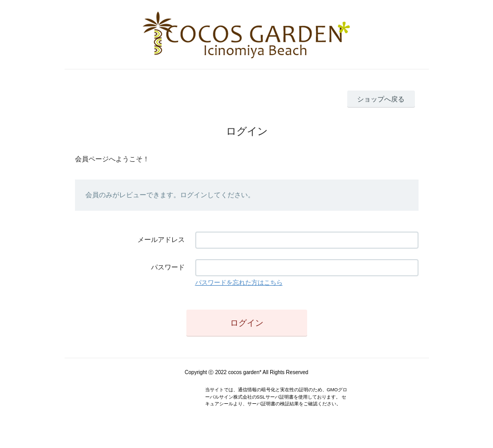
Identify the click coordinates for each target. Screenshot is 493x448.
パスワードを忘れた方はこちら (239, 283)
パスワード (168, 267)
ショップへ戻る (381, 99)
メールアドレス (161, 240)
